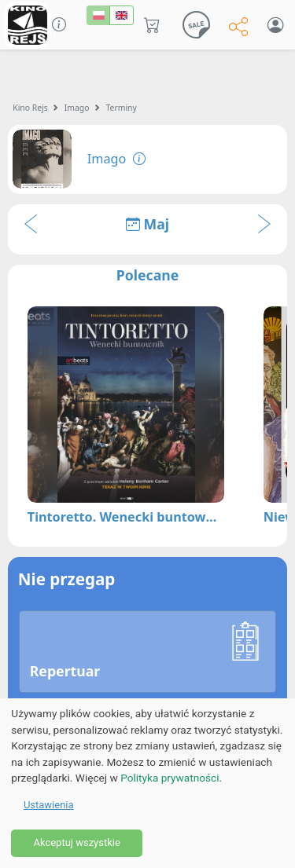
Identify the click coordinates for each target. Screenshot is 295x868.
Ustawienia (49, 805)
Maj (147, 224)
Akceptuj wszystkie (76, 842)
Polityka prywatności (170, 778)
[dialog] (147, 783)
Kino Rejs (30, 108)
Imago (77, 108)
